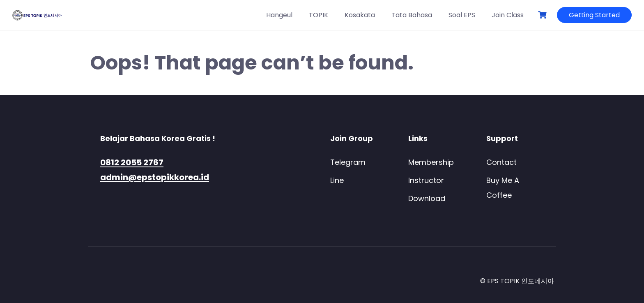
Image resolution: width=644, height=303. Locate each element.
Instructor (426, 180)
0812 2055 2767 (132, 162)
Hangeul (279, 15)
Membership (431, 162)
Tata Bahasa (412, 15)
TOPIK (319, 15)
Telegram (348, 162)
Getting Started (594, 15)
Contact (501, 162)
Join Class (508, 15)
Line (337, 180)
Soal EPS (462, 15)
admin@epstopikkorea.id (155, 177)
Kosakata (360, 15)
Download (427, 198)
